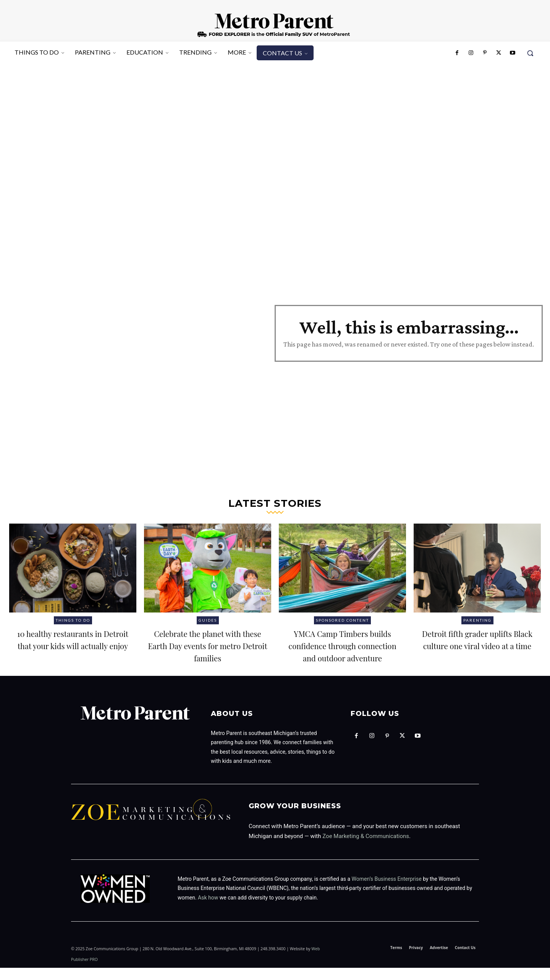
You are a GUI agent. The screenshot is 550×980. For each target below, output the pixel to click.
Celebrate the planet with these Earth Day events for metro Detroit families (208, 651)
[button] (530, 53)
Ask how (208, 910)
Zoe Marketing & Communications (366, 848)
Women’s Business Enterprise (387, 891)
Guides (208, 620)
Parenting (477, 620)
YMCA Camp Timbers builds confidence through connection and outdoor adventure (342, 651)
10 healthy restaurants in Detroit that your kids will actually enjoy (73, 645)
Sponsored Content (342, 620)
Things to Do (73, 620)
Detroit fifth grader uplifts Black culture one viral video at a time (477, 645)
